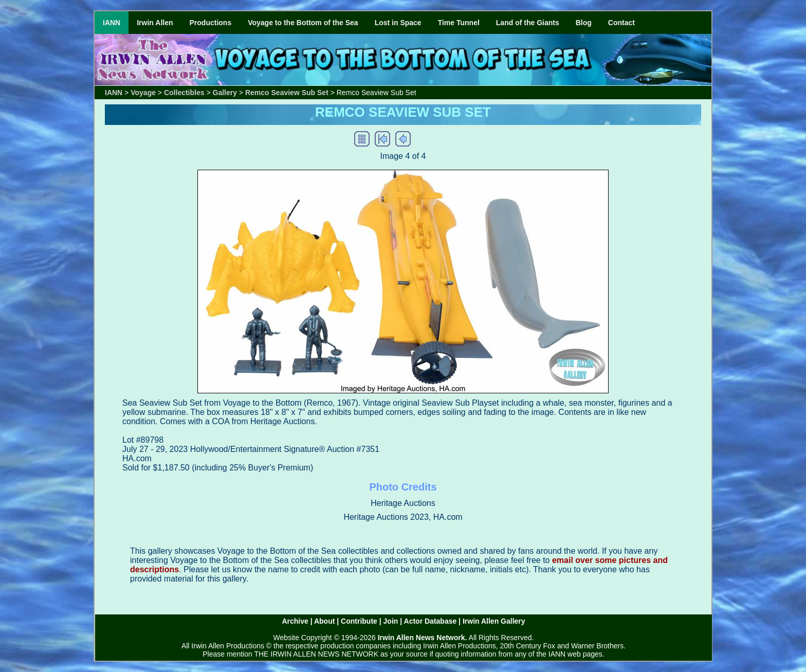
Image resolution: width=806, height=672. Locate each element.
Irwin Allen (155, 23)
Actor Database (431, 621)
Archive (295, 621)
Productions (211, 23)
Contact (621, 23)
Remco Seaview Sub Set (287, 93)
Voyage (143, 93)
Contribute (359, 621)
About (324, 621)
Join (391, 621)
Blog (584, 23)
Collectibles (184, 93)
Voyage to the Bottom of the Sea (303, 23)
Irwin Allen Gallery (494, 621)
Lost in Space (398, 23)
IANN (112, 23)
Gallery (225, 93)
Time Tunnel (459, 23)
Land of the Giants (528, 23)
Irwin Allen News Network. (423, 638)
